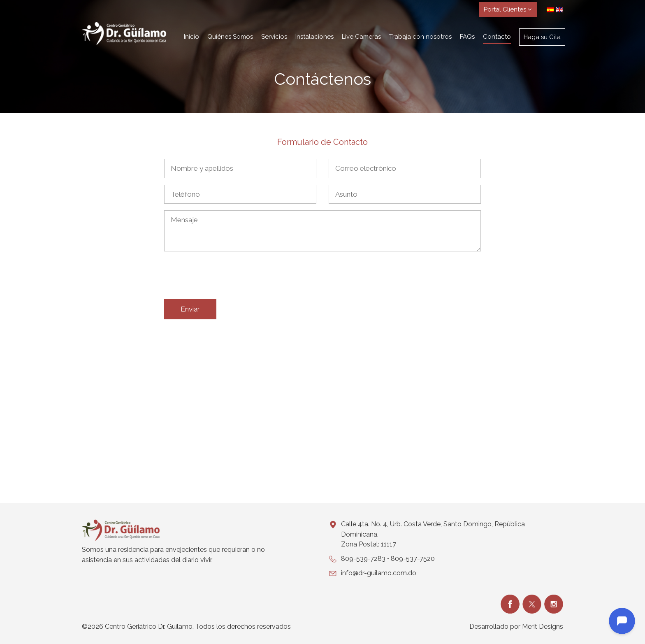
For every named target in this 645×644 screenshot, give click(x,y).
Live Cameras (361, 37)
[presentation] (227, 277)
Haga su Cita (542, 37)
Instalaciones (314, 37)
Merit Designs (543, 627)
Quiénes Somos (230, 37)
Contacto (497, 37)
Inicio (191, 37)
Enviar (190, 309)
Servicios (274, 37)
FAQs (467, 37)
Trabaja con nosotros (420, 37)
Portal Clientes (508, 9)
